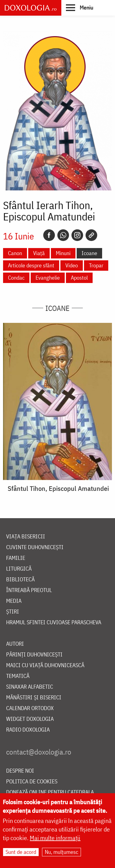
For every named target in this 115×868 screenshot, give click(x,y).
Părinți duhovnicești (34, 655)
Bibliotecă (20, 580)
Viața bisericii (26, 537)
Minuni (63, 253)
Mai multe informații (55, 839)
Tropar (96, 265)
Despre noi (20, 771)
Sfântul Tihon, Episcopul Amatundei (58, 488)
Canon (15, 253)
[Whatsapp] (63, 235)
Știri (13, 612)
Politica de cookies (32, 782)
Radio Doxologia (28, 730)
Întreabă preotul (29, 590)
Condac (16, 278)
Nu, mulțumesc (61, 853)
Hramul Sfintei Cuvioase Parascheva (54, 623)
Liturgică (19, 569)
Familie (16, 558)
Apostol (79, 278)
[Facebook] (49, 235)
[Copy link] (91, 235)
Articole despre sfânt (31, 265)
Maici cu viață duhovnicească (45, 665)
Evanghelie (48, 278)
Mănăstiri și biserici (34, 698)
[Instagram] (77, 235)
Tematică (18, 676)
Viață (39, 253)
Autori (15, 644)
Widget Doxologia (30, 719)
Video (72, 265)
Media (14, 601)
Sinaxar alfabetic (30, 687)
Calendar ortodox (30, 708)
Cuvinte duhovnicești (35, 547)
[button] (80, 7)
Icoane (89, 253)
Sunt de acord (21, 853)
